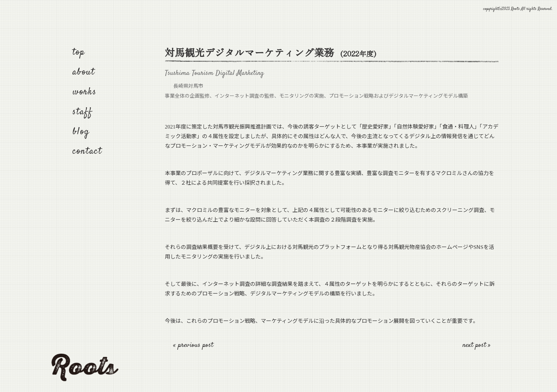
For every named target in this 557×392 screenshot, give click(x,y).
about (84, 72)
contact (87, 151)
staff (82, 112)
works (85, 92)
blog (81, 132)
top (79, 52)
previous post (196, 345)
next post (475, 345)
